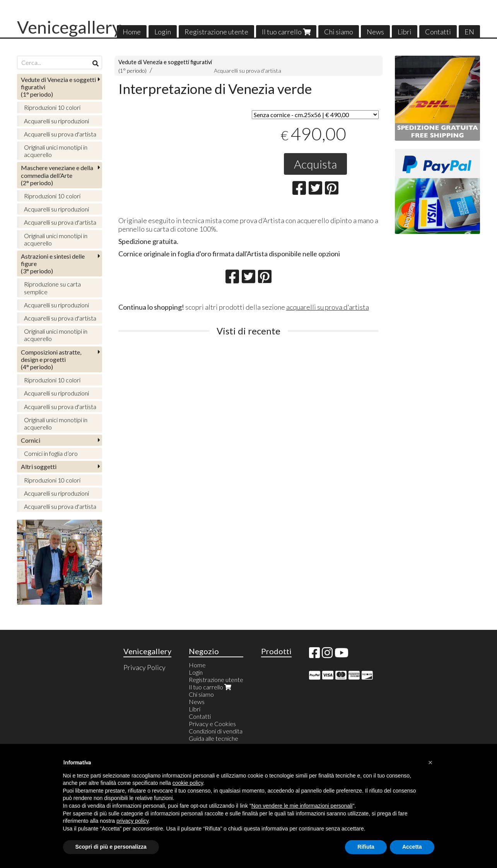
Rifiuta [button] (366, 847)
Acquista (315, 164)
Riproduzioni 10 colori (52, 107)
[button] (430, 762)
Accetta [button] (412, 847)
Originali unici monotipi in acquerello (56, 151)
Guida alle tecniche (213, 738)
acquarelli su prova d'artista (328, 307)
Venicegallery (69, 27)
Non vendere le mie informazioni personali (302, 806)
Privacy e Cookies (212, 724)
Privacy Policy (144, 667)
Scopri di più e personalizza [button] (111, 847)
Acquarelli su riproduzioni (56, 121)
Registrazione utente (216, 32)
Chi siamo (339, 32)
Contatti (438, 32)
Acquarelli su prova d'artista (248, 71)
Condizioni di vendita (216, 731)
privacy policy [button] (132, 821)
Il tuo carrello (286, 32)
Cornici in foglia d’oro (51, 453)
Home (132, 32)
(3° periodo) (53, 263)
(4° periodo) (51, 359)
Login (163, 32)
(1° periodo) (58, 87)
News (375, 32)
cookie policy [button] (188, 783)
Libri (405, 32)
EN (469, 32)
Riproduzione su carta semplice (52, 288)
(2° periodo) (57, 175)
